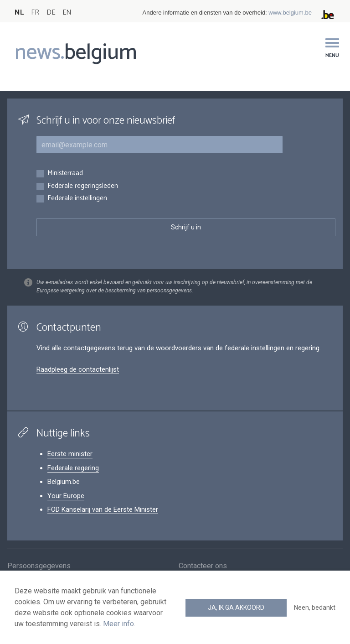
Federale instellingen (77, 199)
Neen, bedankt (315, 608)
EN (67, 13)
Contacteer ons (203, 569)
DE (51, 13)
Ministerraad (65, 174)
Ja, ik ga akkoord (236, 608)
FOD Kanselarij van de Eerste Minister (103, 509)
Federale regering (73, 468)
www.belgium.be (290, 13)
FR (35, 13)
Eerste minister (70, 454)
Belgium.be (64, 482)
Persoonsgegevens (39, 569)
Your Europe (66, 496)
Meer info (118, 624)
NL (19, 13)
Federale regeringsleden (83, 186)
